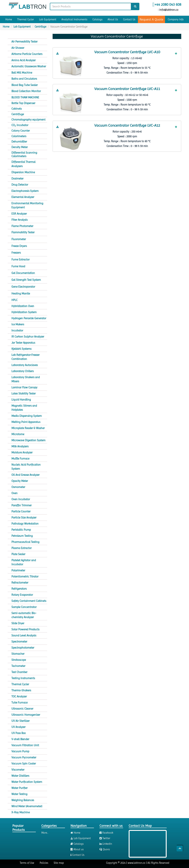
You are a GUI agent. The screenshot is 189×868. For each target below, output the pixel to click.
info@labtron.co (169, 10)
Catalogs (97, 19)
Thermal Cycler (26, 19)
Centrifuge (41, 27)
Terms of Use (27, 863)
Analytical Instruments (74, 19)
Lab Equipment (48, 19)
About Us (113, 19)
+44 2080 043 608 (168, 5)
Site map (59, 863)
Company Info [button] (176, 19)
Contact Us (129, 19)
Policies (44, 863)
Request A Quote (151, 19)
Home (9, 19)
